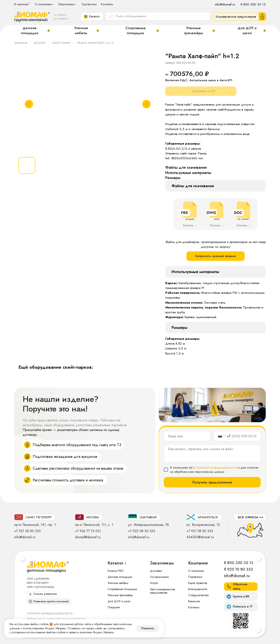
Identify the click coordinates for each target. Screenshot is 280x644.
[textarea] (212, 453)
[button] (92, 17)
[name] (187, 436)
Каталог (40, 43)
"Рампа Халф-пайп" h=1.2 (95, 43)
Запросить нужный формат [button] (216, 256)
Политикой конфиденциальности (216, 468)
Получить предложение (212, 482)
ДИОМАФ (21, 43)
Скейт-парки (61, 43)
